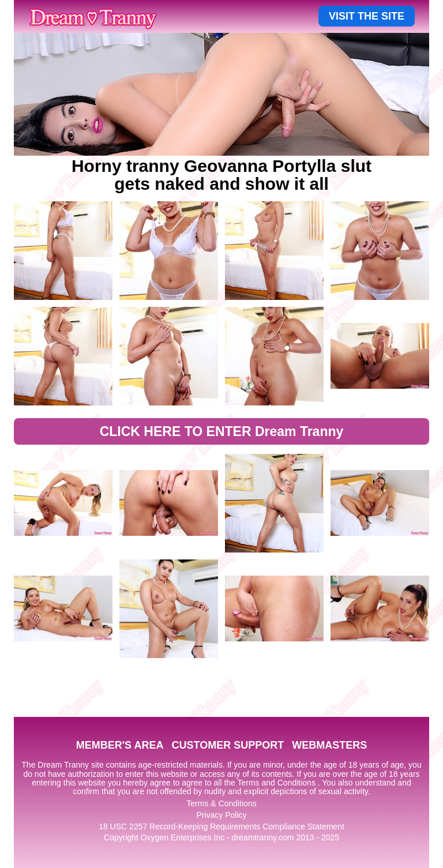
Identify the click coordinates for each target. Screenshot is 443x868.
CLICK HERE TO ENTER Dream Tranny (222, 431)
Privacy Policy (221, 815)
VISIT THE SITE (367, 16)
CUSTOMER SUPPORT (228, 745)
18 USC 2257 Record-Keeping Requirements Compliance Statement (221, 826)
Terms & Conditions (221, 803)
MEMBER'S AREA (120, 745)
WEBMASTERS (329, 745)
